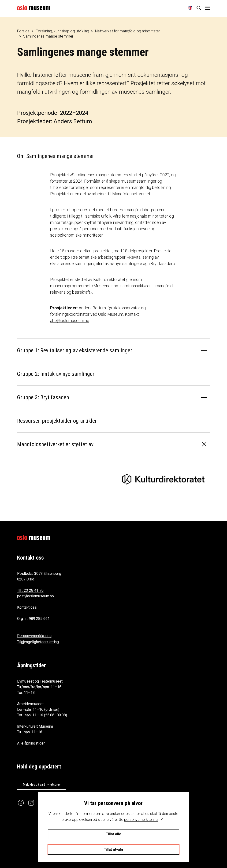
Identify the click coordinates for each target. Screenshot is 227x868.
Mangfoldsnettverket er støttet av (55, 444)
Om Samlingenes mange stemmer (56, 156)
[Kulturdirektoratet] (163, 479)
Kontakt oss (27, 607)
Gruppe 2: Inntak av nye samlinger (56, 374)
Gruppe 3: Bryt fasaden (43, 397)
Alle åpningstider (31, 743)
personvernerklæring (141, 820)
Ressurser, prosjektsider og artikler (57, 421)
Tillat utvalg (113, 849)
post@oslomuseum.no (35, 596)
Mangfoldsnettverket (131, 194)
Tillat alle (113, 834)
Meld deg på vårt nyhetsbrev (42, 784)
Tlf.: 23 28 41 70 (30, 590)
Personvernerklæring (34, 636)
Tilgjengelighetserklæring (38, 642)
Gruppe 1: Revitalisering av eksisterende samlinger (75, 350)
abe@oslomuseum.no (70, 321)
